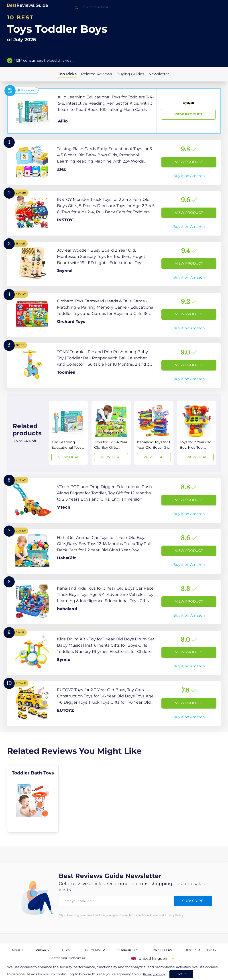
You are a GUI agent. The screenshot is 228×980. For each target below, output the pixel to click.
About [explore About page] (17, 950)
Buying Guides (130, 74)
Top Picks (67, 74)
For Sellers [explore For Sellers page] (161, 950)
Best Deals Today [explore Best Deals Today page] (201, 950)
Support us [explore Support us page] (128, 950)
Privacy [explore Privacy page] (43, 950)
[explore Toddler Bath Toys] (33, 798)
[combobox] (114, 7)
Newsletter (159, 74)
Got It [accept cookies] (181, 974)
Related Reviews (97, 74)
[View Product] (114, 111)
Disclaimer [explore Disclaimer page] (95, 950)
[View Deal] (68, 433)
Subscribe (193, 901)
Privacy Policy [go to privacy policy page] (154, 974)
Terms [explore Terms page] (67, 950)
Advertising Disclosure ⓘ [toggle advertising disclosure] (68, 958)
